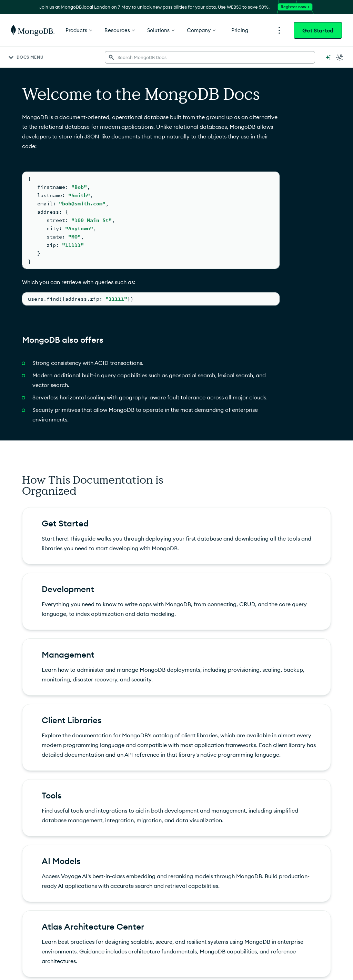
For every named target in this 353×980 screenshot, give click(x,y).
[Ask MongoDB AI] (328, 57)
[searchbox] (210, 57)
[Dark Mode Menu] (340, 57)
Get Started (318, 30)
